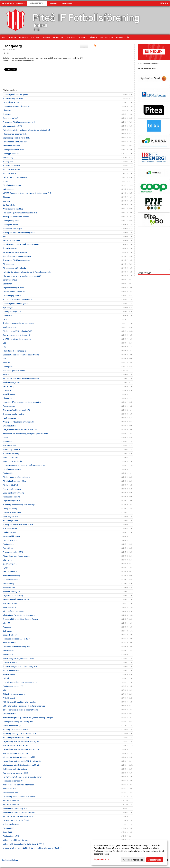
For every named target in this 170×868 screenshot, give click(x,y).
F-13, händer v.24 (10, 698)
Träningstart (8, 315)
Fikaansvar (7, 110)
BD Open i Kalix (9, 205)
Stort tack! (7, 114)
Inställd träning (9, 394)
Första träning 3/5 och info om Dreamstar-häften (22, 777)
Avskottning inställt (11, 457)
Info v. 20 (6, 623)
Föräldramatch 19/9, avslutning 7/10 (17, 331)
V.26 (5, 690)
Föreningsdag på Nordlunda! (14, 268)
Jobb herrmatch (9, 173)
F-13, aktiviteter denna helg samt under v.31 (20, 682)
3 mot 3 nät (7, 832)
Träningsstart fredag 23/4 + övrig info (18, 722)
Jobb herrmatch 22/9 (11, 169)
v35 (4, 347)
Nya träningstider (10, 607)
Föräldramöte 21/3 (10, 485)
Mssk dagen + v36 (10, 517)
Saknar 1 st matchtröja (12, 726)
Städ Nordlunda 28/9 (11, 165)
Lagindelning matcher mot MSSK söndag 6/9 (21, 741)
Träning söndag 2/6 (11, 836)
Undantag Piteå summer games (16, 94)
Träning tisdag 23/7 (11, 221)
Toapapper (7, 627)
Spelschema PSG (10, 572)
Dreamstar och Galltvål (12, 513)
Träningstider (8, 473)
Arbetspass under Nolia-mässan (16, 217)
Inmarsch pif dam (10, 635)
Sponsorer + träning (11, 453)
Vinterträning (8, 158)
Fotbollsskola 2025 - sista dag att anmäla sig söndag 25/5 (26, 130)
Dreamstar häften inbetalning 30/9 (17, 647)
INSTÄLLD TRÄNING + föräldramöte (17, 300)
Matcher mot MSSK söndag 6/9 (16, 745)
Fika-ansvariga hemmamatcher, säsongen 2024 (22, 276)
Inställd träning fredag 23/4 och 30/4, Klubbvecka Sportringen (28, 718)
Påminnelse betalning (11, 497)
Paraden (6, 375)
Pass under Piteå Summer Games (16, 599)
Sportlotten (7, 284)
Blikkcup (6, 197)
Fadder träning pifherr (12, 240)
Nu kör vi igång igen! (11, 824)
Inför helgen (8, 560)
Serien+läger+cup (10, 280)
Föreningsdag (9, 264)
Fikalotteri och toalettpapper (14, 351)
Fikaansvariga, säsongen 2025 (15, 134)
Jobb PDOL (7, 363)
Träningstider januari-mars (13, 150)
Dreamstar (7, 390)
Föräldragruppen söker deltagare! (16, 477)
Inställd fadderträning (12, 576)
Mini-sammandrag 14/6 (12, 126)
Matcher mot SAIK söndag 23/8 (16, 753)
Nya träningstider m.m (12, 418)
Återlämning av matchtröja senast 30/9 (18, 323)
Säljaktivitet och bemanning (14, 694)
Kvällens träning (9, 327)
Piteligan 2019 (8, 828)
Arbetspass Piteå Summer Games (16, 260)
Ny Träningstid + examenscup (15, 252)
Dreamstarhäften (10, 426)
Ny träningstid (8, 189)
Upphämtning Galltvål (12, 501)
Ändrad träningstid (10, 248)
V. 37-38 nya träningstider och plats (17, 339)
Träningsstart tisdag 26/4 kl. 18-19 (17, 639)
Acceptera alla (155, 860)
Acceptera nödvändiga (133, 860)
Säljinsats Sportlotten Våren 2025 (16, 138)
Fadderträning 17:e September (15, 177)
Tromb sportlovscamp (12, 489)
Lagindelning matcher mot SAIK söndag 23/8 (21, 749)
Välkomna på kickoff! (12, 449)
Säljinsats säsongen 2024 (13, 288)
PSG (5, 236)
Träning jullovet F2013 (12, 154)
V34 (4, 359)
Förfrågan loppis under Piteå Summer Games (21, 244)
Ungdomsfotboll (37, 4)
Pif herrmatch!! (9, 651)
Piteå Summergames (11, 382)
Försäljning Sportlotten (12, 296)
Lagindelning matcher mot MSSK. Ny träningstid (22, 761)
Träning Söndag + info (12, 311)
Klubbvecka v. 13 (10, 789)
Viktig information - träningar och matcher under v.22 (24, 706)
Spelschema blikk (10, 528)
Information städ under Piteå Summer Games (21, 378)
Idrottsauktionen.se (11, 801)
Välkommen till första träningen (15, 840)
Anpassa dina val (102, 859)
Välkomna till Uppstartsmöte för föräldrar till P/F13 (23, 844)
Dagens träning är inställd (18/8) (16, 820)
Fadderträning (9, 386)
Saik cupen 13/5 (9, 446)
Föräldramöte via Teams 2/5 (14, 292)
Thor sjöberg (12, 46)
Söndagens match (10, 225)
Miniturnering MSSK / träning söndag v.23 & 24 (22, 765)
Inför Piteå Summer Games (14, 611)
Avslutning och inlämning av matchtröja (19, 505)
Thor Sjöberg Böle (10, 540)
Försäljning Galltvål (10, 521)
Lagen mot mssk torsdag (13, 595)
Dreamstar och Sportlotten (14, 414)
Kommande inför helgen (13, 229)
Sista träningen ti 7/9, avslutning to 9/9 (18, 659)
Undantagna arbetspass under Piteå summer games (24, 465)
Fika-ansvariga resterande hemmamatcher (20, 213)
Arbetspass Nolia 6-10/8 (13, 552)
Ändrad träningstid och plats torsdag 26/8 (20, 666)
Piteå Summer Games (11, 146)
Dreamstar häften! (10, 663)
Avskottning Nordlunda (12, 461)
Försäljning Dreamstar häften (15, 481)
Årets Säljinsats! (9, 643)
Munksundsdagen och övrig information (19, 812)
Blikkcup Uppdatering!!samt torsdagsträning (21, 355)
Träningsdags (8, 544)
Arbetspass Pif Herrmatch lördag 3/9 (18, 524)
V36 (4, 343)
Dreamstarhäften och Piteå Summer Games (20, 619)
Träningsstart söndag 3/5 (13, 781)
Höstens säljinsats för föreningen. (17, 106)
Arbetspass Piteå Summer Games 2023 (19, 422)
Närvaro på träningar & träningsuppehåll (19, 757)
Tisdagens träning (10, 509)
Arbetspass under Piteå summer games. (19, 233)
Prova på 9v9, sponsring (13, 102)
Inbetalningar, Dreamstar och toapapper (19, 615)
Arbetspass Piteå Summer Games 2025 (19, 122)
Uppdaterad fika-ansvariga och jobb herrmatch (22, 402)
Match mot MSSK (10, 603)
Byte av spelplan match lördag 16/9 (17, 335)
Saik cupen (7, 631)
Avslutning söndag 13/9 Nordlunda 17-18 (19, 734)
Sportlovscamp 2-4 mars (13, 98)
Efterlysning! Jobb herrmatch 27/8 (17, 410)
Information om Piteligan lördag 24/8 (18, 816)
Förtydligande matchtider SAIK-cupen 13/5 (20, 430)
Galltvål (6, 678)
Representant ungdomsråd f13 (15, 773)
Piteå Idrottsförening (13, 4)
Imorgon (6, 201)
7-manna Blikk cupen (11, 536)
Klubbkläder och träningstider (15, 769)
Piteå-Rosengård (10, 532)
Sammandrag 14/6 (10, 118)
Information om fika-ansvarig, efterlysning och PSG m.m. (26, 434)
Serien (5, 438)
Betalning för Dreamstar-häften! (16, 730)
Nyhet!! (6, 568)
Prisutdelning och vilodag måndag (17, 556)
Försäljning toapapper (12, 185)
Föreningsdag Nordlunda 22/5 (15, 142)
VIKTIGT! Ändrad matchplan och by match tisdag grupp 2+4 (27, 193)
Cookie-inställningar (10, 860)
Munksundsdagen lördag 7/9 (15, 808)
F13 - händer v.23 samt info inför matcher (19, 702)
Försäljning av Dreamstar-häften (16, 737)
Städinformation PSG (11, 580)
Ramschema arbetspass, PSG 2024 (17, 256)
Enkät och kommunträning (13, 493)
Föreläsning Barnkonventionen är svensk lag (21, 797)
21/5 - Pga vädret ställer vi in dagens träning (20, 710)
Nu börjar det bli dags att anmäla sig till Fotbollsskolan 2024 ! (28, 272)
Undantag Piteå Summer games (16, 304)
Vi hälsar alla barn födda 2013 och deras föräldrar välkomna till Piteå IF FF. (33, 848)
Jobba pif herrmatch (11, 670)
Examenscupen (9, 406)
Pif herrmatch (8, 655)
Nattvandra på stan (10, 793)
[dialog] (129, 853)
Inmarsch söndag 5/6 (11, 592)
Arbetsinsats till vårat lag (13, 209)
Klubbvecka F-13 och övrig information (19, 785)
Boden (5, 181)
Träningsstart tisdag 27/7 (13, 686)
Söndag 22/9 (8, 162)
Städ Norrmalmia (10, 564)
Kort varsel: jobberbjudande (14, 371)
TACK (5, 319)
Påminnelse (7, 398)
